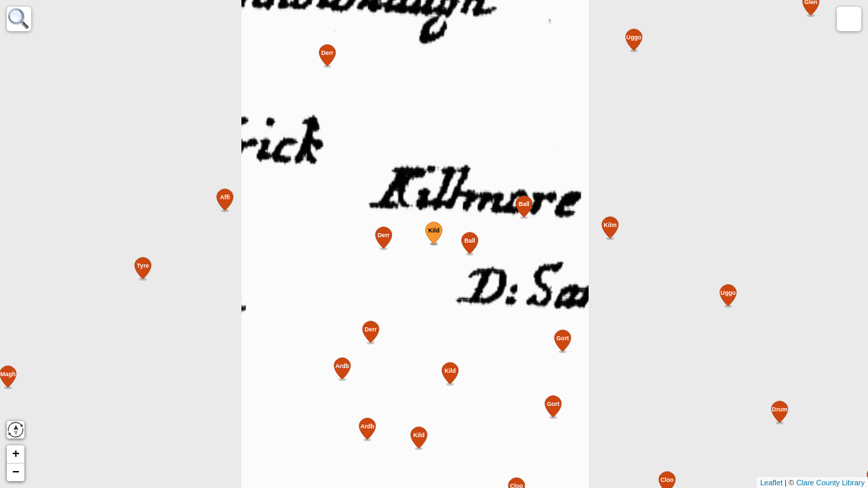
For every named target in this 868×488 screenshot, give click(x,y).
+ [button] (16, 454)
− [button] (16, 472)
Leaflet (771, 483)
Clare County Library (830, 483)
